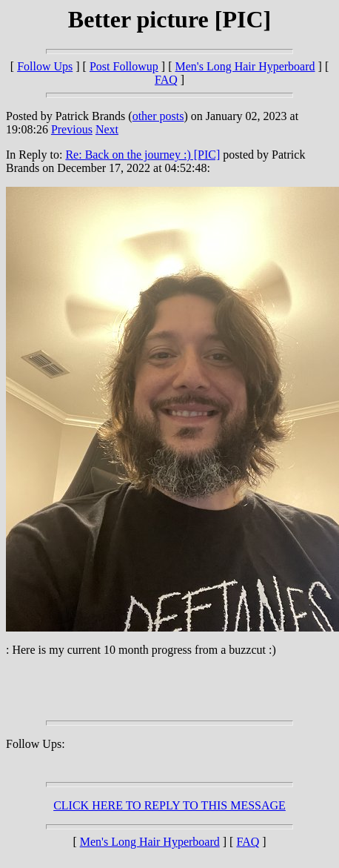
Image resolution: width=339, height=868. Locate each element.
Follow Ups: (36, 744)
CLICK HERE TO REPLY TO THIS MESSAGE (169, 805)
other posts (158, 116)
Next (107, 129)
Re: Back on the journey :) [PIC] (142, 155)
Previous (72, 129)
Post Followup (124, 66)
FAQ (166, 80)
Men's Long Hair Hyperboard (245, 66)
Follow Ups (45, 66)
